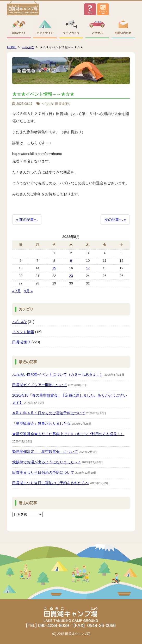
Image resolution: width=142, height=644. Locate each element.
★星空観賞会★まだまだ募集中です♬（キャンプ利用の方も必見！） (68, 434)
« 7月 (17, 291)
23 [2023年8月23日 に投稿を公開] (71, 276)
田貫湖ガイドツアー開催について (40, 385)
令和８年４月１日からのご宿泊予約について (49, 413)
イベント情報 (23, 332)
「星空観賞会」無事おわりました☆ (41, 423)
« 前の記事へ (27, 220)
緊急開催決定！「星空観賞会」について (45, 452)
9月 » (28, 291)
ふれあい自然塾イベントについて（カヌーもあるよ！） (58, 374)
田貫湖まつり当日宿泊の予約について (43, 472)
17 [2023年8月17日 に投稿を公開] (88, 268)
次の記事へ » (115, 220)
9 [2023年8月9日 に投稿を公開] (71, 261)
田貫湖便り (21, 342)
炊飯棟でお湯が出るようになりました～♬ (47, 462)
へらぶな (20, 322)
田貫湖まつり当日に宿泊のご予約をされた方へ (51, 483)
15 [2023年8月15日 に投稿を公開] (54, 268)
